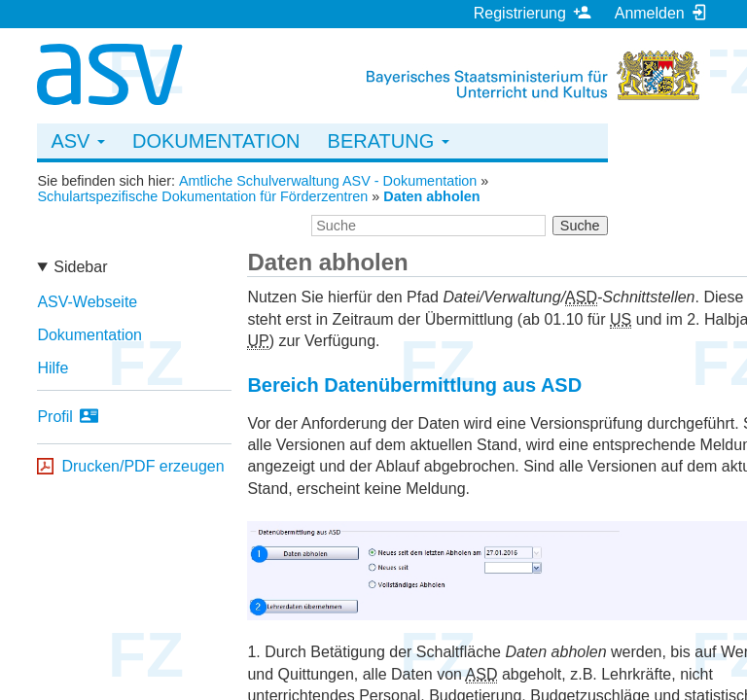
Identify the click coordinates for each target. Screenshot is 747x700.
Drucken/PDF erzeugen (142, 466)
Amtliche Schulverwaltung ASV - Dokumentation (328, 181)
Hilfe (53, 368)
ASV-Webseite (87, 302)
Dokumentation (216, 141)
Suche (580, 226)
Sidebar (80, 267)
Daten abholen (431, 196)
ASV (78, 141)
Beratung (389, 141)
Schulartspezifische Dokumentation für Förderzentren (202, 196)
